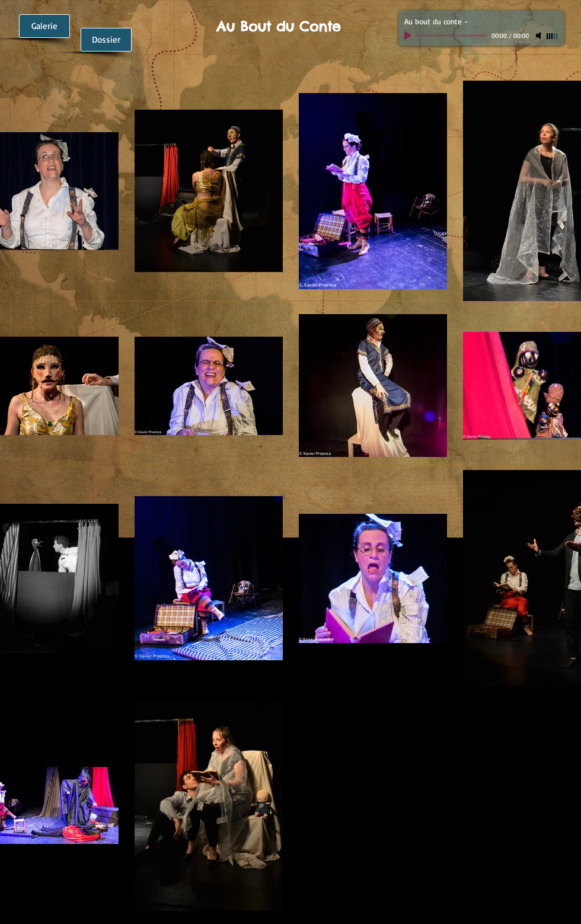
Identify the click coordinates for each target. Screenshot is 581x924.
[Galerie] (44, 26)
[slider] (553, 36)
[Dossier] (106, 40)
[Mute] (539, 36)
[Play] (409, 36)
